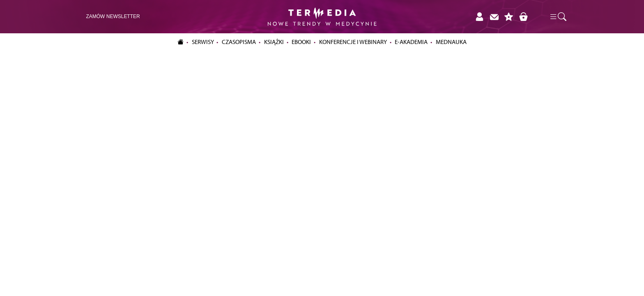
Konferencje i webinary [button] (353, 42)
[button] (558, 17)
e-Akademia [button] (411, 42)
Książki (274, 42)
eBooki (301, 42)
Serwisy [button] (203, 42)
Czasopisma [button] (239, 42)
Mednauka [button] (451, 42)
